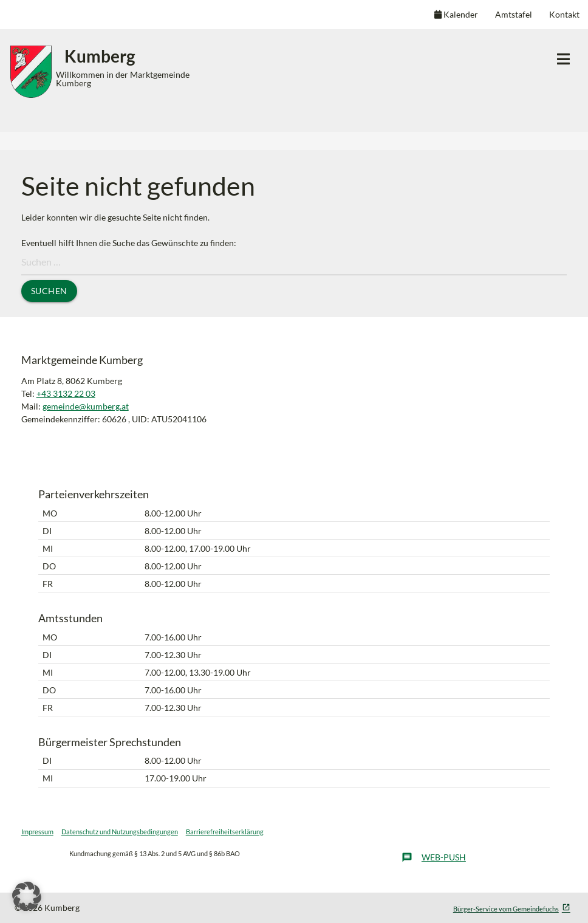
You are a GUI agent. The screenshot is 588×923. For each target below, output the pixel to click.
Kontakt (564, 14)
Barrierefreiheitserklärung (225, 832)
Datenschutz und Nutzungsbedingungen (120, 832)
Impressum (37, 832)
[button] (27, 896)
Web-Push (434, 857)
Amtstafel (514, 14)
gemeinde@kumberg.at (86, 406)
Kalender (456, 14)
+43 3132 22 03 (66, 393)
